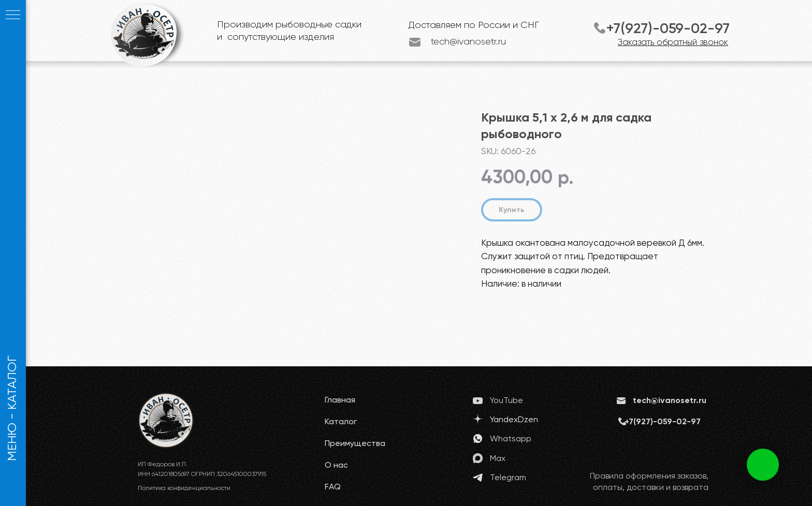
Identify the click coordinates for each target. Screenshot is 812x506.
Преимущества (355, 444)
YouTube (506, 401)
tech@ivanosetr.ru (468, 42)
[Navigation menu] (13, 16)
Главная (340, 400)
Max (498, 459)
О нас (336, 466)
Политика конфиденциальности (184, 488)
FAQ (333, 487)
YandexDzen (514, 420)
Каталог (341, 422)
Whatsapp (511, 439)
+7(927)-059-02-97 (668, 29)
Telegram (508, 478)
